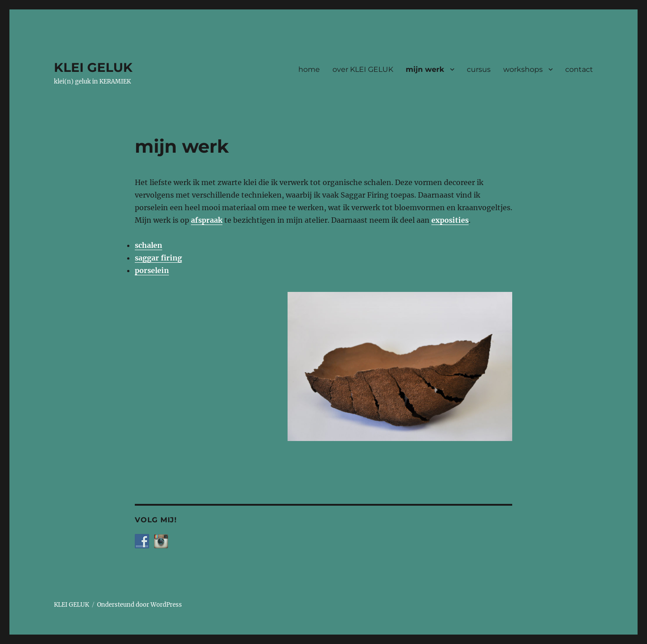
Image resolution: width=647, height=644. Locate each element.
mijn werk (425, 69)
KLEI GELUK (93, 67)
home (309, 69)
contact (579, 69)
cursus (479, 69)
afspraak (207, 220)
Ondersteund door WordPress (140, 605)
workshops (523, 69)
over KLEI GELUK (363, 69)
